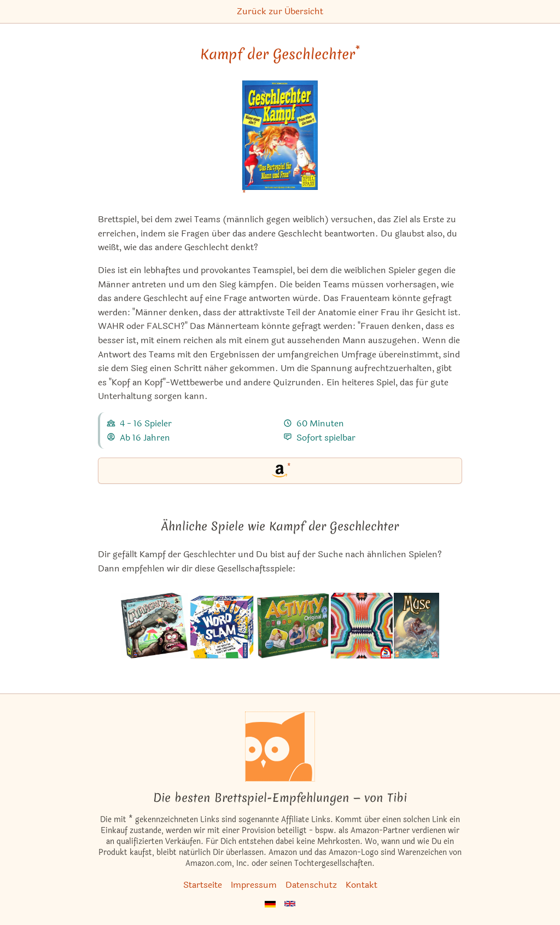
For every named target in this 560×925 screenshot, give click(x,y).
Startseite (203, 885)
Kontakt (361, 885)
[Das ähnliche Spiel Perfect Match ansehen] (362, 626)
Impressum (254, 885)
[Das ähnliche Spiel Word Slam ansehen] (222, 626)
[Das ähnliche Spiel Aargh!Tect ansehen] (154, 626)
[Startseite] (280, 747)
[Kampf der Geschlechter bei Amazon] (280, 142)
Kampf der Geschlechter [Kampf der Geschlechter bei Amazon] (280, 54)
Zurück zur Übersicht (280, 11)
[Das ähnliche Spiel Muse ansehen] (416, 626)
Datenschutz (311, 885)
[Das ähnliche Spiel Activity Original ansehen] (293, 626)
